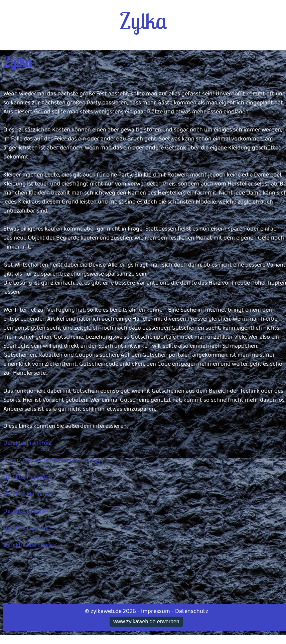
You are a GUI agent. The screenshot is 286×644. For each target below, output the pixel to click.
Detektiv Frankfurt (28, 528)
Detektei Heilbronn (28, 477)
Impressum (156, 611)
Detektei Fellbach (26, 511)
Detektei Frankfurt (28, 443)
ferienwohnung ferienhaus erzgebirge (52, 460)
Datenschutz (192, 611)
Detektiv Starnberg (28, 545)
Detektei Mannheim (29, 494)
